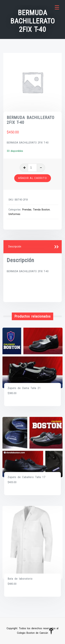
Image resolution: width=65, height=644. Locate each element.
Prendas (27, 210)
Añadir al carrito (33, 178)
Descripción (15, 247)
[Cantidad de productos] (32, 168)
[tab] (33, 247)
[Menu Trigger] (57, 7)
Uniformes (14, 214)
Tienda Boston (41, 210)
